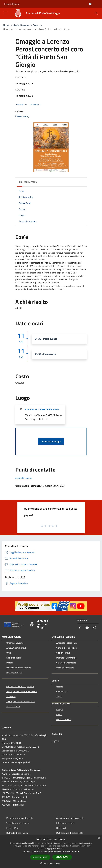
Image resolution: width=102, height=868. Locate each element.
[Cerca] (96, 13)
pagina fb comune (24, 478)
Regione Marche (12, 4)
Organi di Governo (15, 643)
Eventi (36, 25)
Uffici (9, 653)
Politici (10, 663)
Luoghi (60, 710)
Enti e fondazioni (14, 658)
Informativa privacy (65, 823)
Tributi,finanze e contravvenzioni (22, 691)
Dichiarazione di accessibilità (70, 833)
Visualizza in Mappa (51, 441)
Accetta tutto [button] (40, 857)
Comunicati (62, 692)
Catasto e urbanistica (66, 663)
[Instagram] (94, 628)
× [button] (99, 838)
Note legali (61, 828)
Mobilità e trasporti (65, 668)
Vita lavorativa (63, 653)
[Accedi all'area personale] (90, 4)
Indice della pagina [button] (28, 182)
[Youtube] (87, 628)
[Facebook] (80, 628)
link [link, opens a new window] (78, 851)
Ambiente (11, 696)
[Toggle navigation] (6, 13)
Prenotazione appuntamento (20, 818)
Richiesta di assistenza (17, 833)
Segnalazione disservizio (18, 823)
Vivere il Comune (21, 25)
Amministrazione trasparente (70, 818)
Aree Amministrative (16, 648)
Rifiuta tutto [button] (62, 857)
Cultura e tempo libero (67, 648)
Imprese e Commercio (66, 658)
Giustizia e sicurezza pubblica (20, 687)
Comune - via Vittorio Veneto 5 (42, 409)
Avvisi (59, 697)
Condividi (22, 105)
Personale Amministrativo (19, 668)
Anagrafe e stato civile (67, 643)
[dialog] (51, 852)
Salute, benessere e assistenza (21, 701)
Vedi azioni (36, 105)
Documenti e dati (14, 673)
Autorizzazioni (13, 706)
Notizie (60, 687)
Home (6, 25)
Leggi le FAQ (12, 828)
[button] (51, 863)
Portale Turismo (64, 719)
